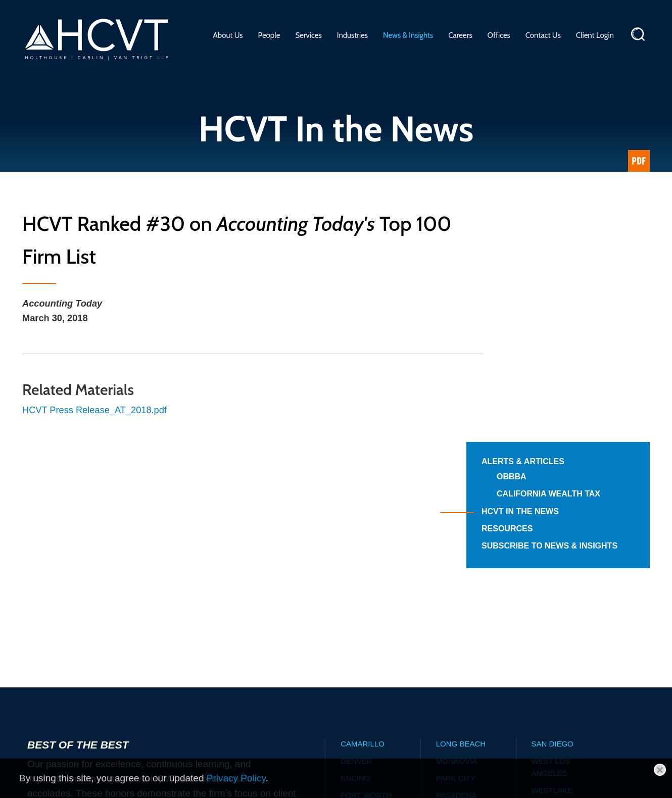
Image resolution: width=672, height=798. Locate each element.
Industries (352, 35)
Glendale (361, 614)
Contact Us (543, 35)
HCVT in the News (559, 302)
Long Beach (461, 546)
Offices (499, 35)
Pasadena (457, 597)
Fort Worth (366, 597)
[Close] (660, 770)
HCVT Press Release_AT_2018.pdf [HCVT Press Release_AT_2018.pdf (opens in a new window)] (98, 412)
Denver (356, 563)
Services (308, 35)
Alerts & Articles (562, 240)
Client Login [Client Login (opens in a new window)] (595, 35)
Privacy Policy (236, 778)
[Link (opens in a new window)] (639, 161)
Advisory (276, 723)
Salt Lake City (466, 632)
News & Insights (408, 35)
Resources (546, 319)
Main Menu (305, 12)
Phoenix (453, 614)
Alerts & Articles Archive (359, 723)
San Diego (552, 546)
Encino (355, 580)
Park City (456, 580)
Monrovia (457, 563)
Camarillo (363, 546)
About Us (228, 35)
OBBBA (550, 255)
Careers (460, 35)
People (269, 35)
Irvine (353, 632)
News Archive (453, 723)
